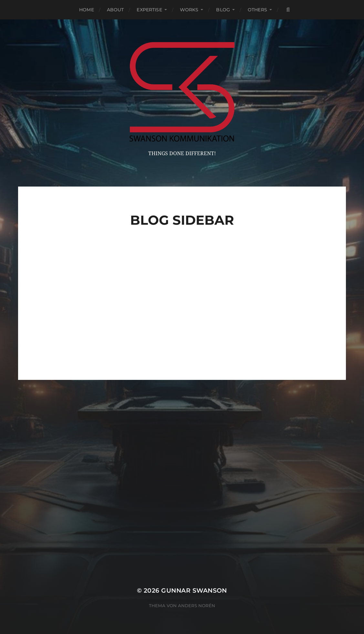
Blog (223, 10)
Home (87, 10)
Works (189, 10)
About (115, 10)
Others (257, 10)
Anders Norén (197, 606)
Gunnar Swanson (194, 591)
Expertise (149, 10)
